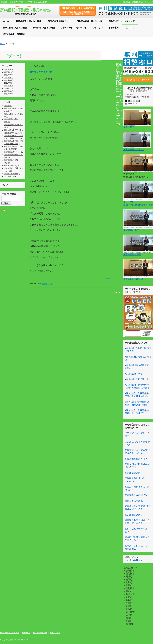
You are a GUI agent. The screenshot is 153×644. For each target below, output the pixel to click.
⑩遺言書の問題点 (134, 501)
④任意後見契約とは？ (136, 459)
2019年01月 (9, 86)
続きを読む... (110, 278)
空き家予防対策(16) (12, 166)
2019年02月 (9, 83)
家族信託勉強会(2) (11, 160)
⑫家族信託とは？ (134, 515)
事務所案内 (126, 2)
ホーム (3, 44)
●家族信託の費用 (133, 374)
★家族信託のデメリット (136, 230)
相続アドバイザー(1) (12, 174)
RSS (1, 210)
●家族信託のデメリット (137, 379)
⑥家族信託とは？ (134, 473)
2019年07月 (9, 78)
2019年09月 (9, 75)
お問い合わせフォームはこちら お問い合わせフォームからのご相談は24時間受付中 (78, 11)
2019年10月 (9, 72)
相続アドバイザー (47, 284)
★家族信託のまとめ (133, 279)
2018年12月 (9, 89)
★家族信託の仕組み (133, 149)
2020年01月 (9, 69)
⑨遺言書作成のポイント (137, 495)
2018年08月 (9, 94)
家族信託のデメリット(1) (14, 152)
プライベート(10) (11, 176)
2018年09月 (9, 91)
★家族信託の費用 (132, 254)
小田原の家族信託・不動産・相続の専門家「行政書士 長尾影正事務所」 (26, 10)
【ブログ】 (14, 56)
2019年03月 (9, 80)
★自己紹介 (129, 127)
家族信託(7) (9, 106)
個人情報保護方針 (137, 2)
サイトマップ (149, 2)
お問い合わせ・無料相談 (9, 633)
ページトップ (117, 293)
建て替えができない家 (41, 72)
